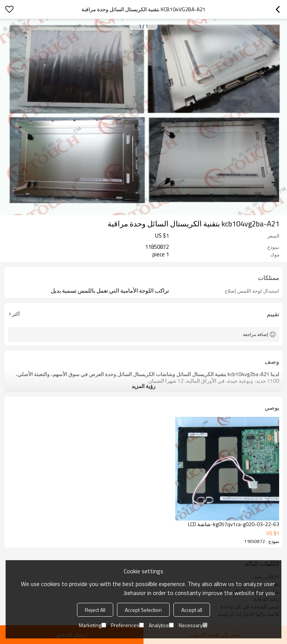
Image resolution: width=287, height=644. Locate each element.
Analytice (161, 625)
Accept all (192, 610)
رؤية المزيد (143, 386)
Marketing (92, 625)
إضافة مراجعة (255, 334)
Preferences (127, 625)
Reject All (95, 610)
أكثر (16, 314)
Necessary (193, 625)
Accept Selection (143, 610)
